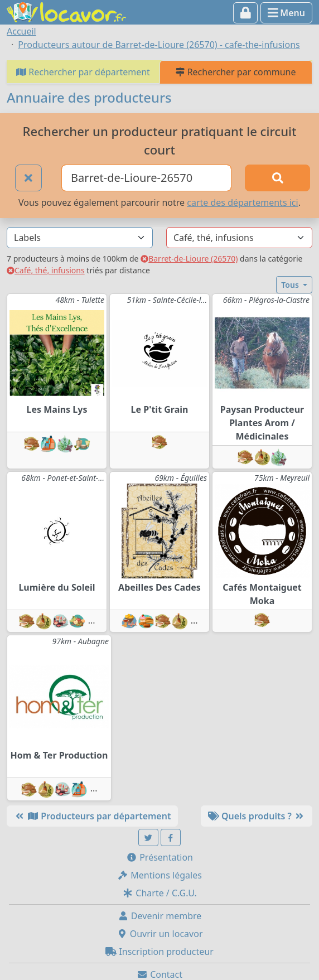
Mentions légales (159, 875)
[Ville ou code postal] (146, 178)
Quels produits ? (257, 816)
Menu (286, 13)
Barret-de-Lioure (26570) (189, 259)
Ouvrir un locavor (160, 934)
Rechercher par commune (236, 72)
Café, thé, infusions (46, 270)
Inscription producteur (159, 952)
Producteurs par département (92, 816)
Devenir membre (160, 916)
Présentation (159, 857)
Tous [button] (291, 285)
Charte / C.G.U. (159, 893)
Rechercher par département (83, 72)
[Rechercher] (277, 178)
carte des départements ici (242, 202)
